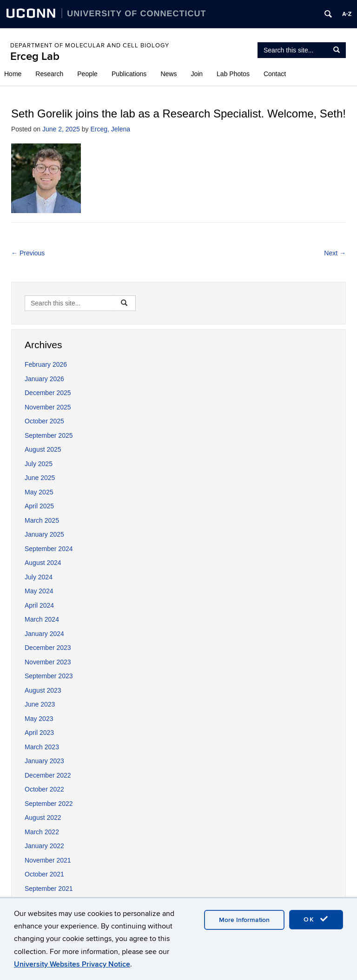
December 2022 (48, 775)
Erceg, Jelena (110, 129)
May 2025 (39, 492)
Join (197, 74)
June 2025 (40, 478)
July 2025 (39, 464)
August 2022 (43, 818)
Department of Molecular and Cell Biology (90, 45)
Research (49, 74)
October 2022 (44, 789)
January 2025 (44, 534)
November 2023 (48, 662)
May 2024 (39, 591)
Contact (275, 74)
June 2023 (40, 704)
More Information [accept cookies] (244, 920)
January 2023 (44, 761)
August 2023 (43, 690)
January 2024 (44, 634)
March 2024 (42, 619)
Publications (129, 74)
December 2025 (48, 393)
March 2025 (42, 520)
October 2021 (44, 874)
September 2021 (49, 889)
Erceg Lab (35, 56)
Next (335, 253)
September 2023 (49, 676)
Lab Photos (233, 74)
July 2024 (39, 577)
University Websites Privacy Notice (72, 964)
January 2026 (44, 379)
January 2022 (44, 846)
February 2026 (46, 364)
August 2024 (43, 563)
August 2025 (43, 449)
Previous (28, 253)
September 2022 (49, 804)
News (169, 74)
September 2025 (49, 435)
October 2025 (44, 421)
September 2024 (49, 549)
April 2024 (39, 605)
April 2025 (39, 506)
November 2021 (48, 860)
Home (13, 74)
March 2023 (42, 747)
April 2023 (39, 733)
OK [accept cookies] (316, 919)
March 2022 (42, 832)
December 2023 (48, 648)
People (87, 74)
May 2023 (39, 719)
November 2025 (48, 407)
